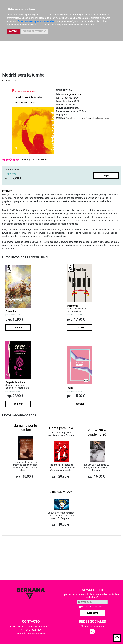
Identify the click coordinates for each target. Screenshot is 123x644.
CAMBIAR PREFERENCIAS (34, 31)
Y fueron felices (61, 492)
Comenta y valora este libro (33, 160)
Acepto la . (93, 607)
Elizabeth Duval (10, 80)
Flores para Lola (61, 428)
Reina (70, 388)
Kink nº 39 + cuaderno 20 (97, 432)
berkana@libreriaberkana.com (31, 633)
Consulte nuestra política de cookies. (36, 21)
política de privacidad (97, 607)
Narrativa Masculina (98, 118)
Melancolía (72, 306)
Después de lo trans (15, 382)
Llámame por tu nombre (25, 428)
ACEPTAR (13, 31)
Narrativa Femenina (76, 118)
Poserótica (11, 311)
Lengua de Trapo (74, 94)
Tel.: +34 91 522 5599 (31, 630)
